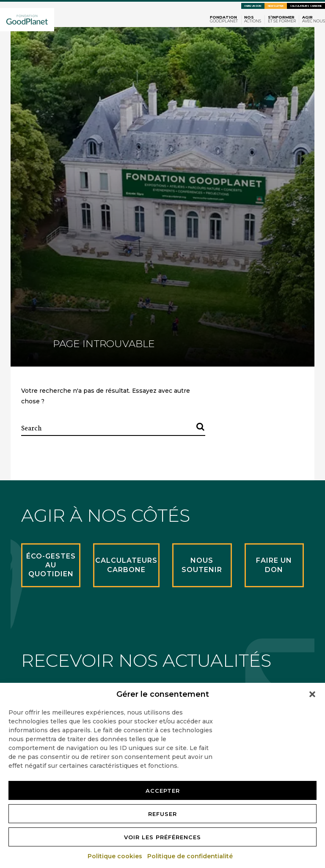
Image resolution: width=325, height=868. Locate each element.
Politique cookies (115, 856)
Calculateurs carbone (306, 6)
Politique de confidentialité (190, 856)
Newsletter (276, 6)
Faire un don (253, 6)
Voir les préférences (162, 837)
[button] (312, 694)
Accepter (163, 791)
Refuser (162, 814)
